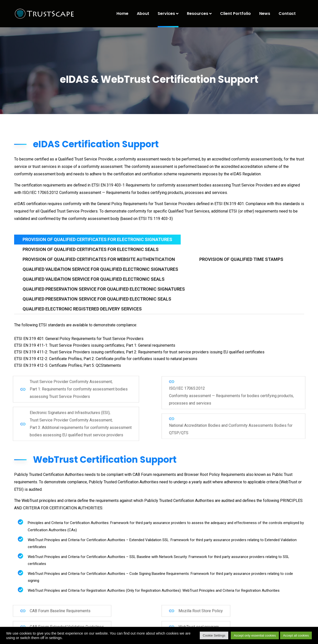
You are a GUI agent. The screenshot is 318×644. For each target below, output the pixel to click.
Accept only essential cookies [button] (255, 635)
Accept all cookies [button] (296, 635)
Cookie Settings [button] (214, 635)
